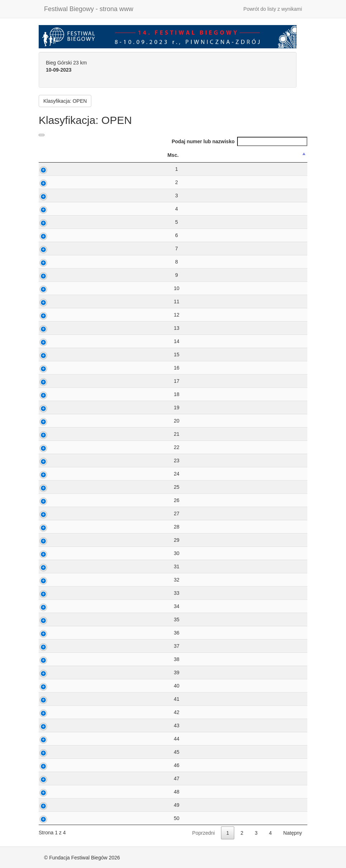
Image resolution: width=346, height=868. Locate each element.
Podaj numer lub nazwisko (239, 141)
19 (55, 408)
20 (55, 421)
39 (55, 672)
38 (55, 659)
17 (55, 381)
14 (55, 341)
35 (55, 619)
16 (55, 368)
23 (55, 460)
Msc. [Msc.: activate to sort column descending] (51, 155)
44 (55, 739)
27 (55, 513)
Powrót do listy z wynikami (273, 9)
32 (55, 580)
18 (55, 394)
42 (55, 712)
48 (55, 792)
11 (55, 302)
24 (55, 474)
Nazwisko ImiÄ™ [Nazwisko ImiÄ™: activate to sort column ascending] (141, 155)
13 (55, 328)
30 (55, 553)
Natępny (293, 833)
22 (55, 447)
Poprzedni (204, 833)
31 (55, 566)
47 (55, 778)
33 (55, 593)
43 (55, 725)
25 (55, 487)
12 (55, 315)
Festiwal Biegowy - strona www (89, 9)
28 (55, 527)
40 (55, 686)
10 (55, 288)
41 (55, 699)
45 (55, 752)
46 (55, 765)
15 (55, 355)
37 (55, 646)
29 (55, 540)
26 (55, 500)
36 (55, 633)
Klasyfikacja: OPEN (65, 101)
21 (55, 434)
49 (55, 805)
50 (55, 818)
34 (55, 606)
